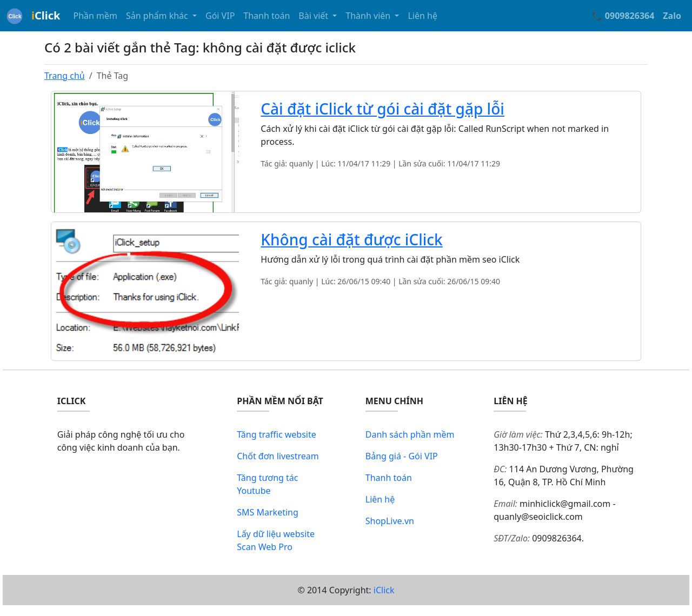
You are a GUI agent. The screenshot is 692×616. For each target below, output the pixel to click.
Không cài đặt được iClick (351, 239)
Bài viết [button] (314, 16)
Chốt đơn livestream (278, 456)
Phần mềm (95, 16)
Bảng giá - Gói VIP (402, 456)
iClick (384, 590)
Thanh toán (267, 16)
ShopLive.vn (390, 521)
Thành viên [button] (369, 16)
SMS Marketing (268, 512)
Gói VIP (220, 16)
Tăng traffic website (277, 434)
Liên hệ (422, 16)
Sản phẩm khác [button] (158, 16)
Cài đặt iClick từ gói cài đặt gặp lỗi (382, 109)
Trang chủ (65, 76)
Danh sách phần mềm (410, 434)
